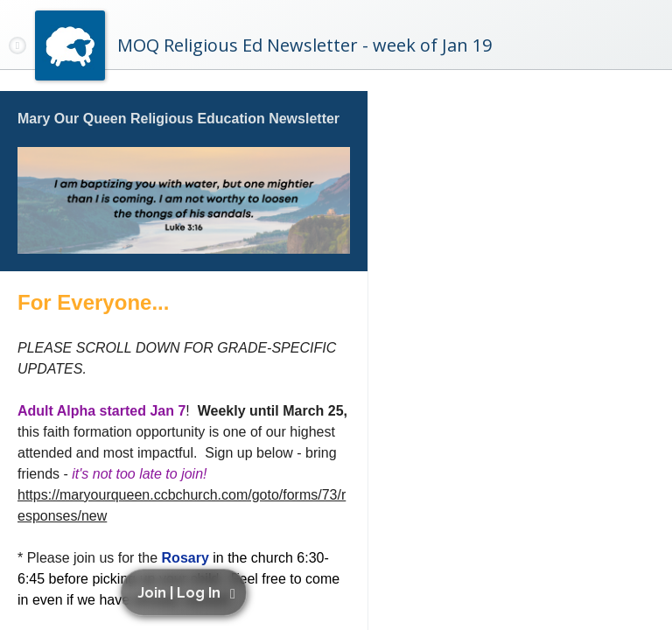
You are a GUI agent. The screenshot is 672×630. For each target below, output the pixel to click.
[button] (187, 592)
